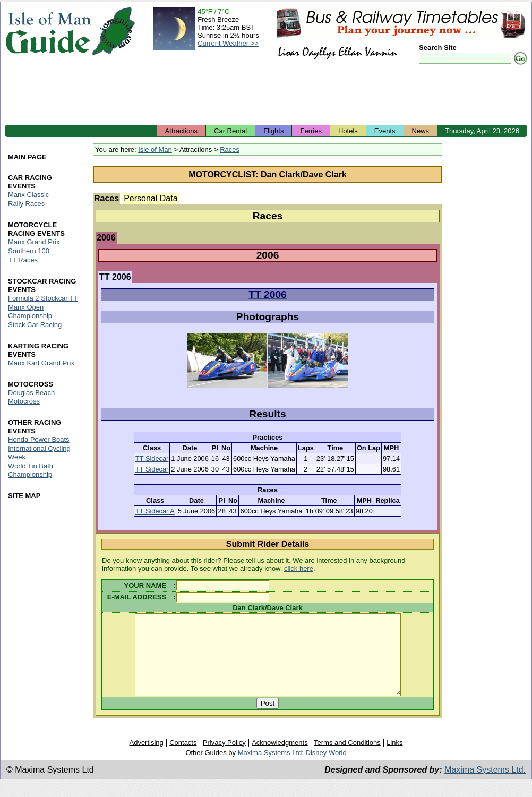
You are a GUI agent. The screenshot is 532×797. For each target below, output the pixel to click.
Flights (273, 131)
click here (299, 568)
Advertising (146, 759)
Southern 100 (29, 251)
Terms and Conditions (347, 759)
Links (394, 759)
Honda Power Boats (39, 439)
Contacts (183, 759)
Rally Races (26, 204)
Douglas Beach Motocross (31, 397)
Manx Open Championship (30, 311)
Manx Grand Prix (34, 242)
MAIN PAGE (27, 157)
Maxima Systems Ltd (270, 769)
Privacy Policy (224, 759)
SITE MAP (24, 496)
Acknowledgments (280, 759)
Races (230, 149)
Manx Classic (28, 195)
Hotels (348, 131)
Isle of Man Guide (48, 31)
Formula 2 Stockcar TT (43, 298)
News (421, 131)
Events (385, 131)
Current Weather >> (228, 43)
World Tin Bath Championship (31, 470)
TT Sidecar (152, 459)
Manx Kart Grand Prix (41, 363)
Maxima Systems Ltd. (485, 786)
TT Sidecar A (155, 511)
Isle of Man (155, 149)
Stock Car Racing (35, 325)
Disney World (326, 769)
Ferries (311, 131)
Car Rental (230, 131)
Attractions (181, 131)
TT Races (23, 260)
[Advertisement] (266, 96)
